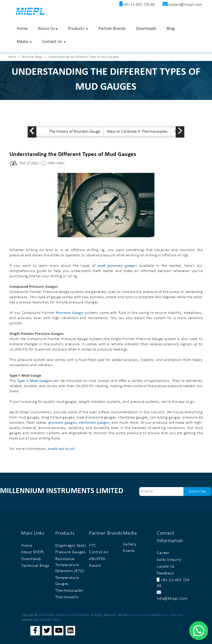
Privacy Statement (171, 615)
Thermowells (67, 597)
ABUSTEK (97, 559)
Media (24, 42)
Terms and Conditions (138, 615)
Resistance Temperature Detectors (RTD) (70, 565)
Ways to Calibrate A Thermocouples (137, 132)
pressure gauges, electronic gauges (79, 423)
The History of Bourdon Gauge (75, 132)
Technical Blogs (32, 57)
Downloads (146, 29)
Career (163, 553)
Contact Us (54, 42)
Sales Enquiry (169, 560)
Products (78, 29)
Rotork (95, 566)
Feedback (165, 573)
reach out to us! (62, 449)
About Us (48, 29)
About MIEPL (33, 552)
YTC (93, 546)
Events (129, 551)
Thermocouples (69, 591)
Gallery (130, 544)
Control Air (99, 552)
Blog (171, 29)
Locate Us (166, 567)
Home (22, 29)
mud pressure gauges (117, 266)
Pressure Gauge (69, 313)
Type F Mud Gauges (35, 381)
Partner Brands (112, 29)
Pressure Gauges (70, 552)
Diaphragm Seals (71, 546)
